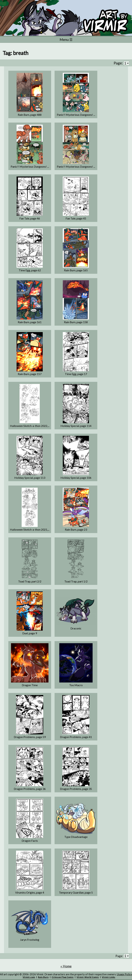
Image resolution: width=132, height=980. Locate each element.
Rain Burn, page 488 (30, 115)
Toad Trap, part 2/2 (30, 581)
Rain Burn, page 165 (76, 270)
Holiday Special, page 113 (30, 478)
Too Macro (76, 685)
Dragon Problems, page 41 (76, 737)
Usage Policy (124, 974)
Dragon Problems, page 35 (76, 789)
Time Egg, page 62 (30, 270)
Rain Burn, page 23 (76, 529)
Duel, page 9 (30, 633)
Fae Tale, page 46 (30, 218)
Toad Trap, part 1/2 (76, 581)
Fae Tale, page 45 (76, 218)
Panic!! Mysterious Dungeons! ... (76, 115)
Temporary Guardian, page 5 (76, 892)
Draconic (76, 628)
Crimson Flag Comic (63, 977)
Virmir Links (109, 977)
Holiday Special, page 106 (76, 478)
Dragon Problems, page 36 (30, 789)
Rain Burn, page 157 (30, 374)
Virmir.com (29, 977)
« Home (66, 966)
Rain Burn (43, 977)
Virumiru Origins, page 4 (30, 892)
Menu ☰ (66, 39)
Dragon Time (30, 685)
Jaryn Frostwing (30, 940)
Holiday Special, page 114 (76, 426)
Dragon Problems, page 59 (30, 737)
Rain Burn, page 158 (76, 322)
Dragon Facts (30, 841)
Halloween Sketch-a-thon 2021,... (30, 529)
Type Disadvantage (76, 837)
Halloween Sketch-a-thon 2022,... (30, 426)
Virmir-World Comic (88, 977)
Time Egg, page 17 (76, 374)
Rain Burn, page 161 (30, 322)
